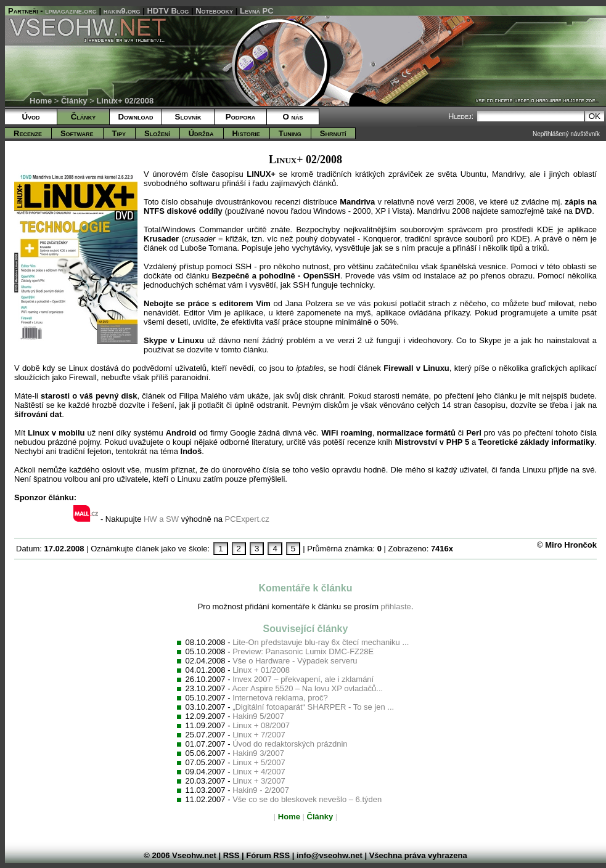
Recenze (28, 133)
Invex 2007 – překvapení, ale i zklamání (303, 679)
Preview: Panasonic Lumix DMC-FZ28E (303, 651)
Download (135, 117)
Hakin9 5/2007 (258, 716)
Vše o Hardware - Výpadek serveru (295, 661)
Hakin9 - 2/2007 (261, 790)
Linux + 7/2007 (259, 735)
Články (74, 101)
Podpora (240, 117)
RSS (231, 855)
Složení (157, 133)
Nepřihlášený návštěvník (566, 134)
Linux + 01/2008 (261, 670)
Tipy (119, 133)
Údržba (201, 133)
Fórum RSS (268, 855)
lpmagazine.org (71, 11)
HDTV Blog (168, 11)
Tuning (290, 133)
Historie (246, 133)
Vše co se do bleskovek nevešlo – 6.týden (307, 799)
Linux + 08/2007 (261, 725)
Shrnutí (333, 133)
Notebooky (214, 11)
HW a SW (161, 519)
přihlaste (396, 606)
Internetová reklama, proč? (280, 698)
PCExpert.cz (247, 519)
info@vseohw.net (330, 855)
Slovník (188, 117)
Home (41, 101)
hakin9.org (122, 11)
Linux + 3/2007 (259, 781)
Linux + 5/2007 (259, 762)
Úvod (31, 117)
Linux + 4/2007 (259, 772)
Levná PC (257, 11)
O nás (293, 117)
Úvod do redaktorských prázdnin (290, 744)
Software (77, 133)
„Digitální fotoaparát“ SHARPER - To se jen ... (313, 707)
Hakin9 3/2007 (258, 753)
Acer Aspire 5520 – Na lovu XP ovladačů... (307, 688)
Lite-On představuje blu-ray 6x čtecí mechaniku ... (321, 642)
